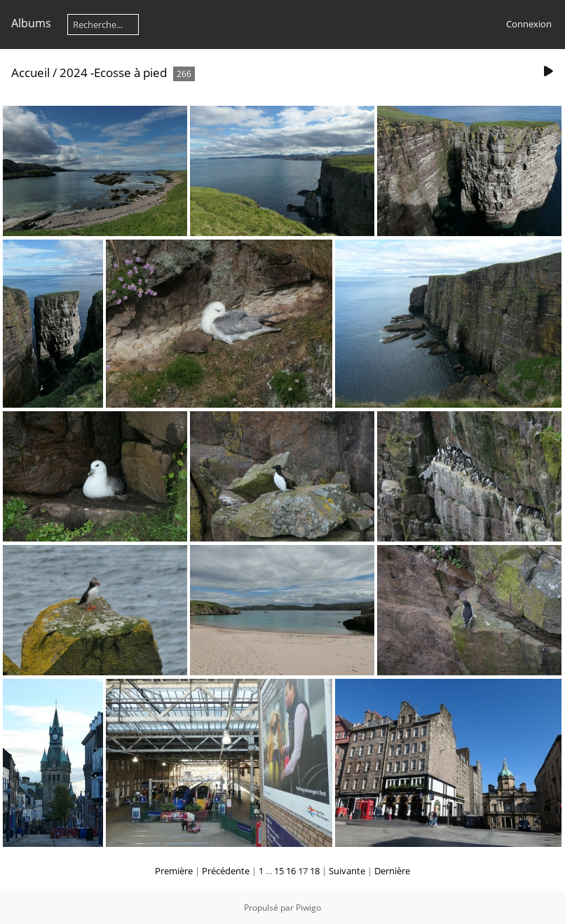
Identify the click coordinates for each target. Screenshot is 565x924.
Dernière (392, 871)
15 (279, 871)
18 (315, 871)
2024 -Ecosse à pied (113, 73)
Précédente (226, 871)
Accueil (30, 73)
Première (174, 871)
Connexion (529, 24)
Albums (31, 23)
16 (291, 871)
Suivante (347, 871)
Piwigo (308, 908)
